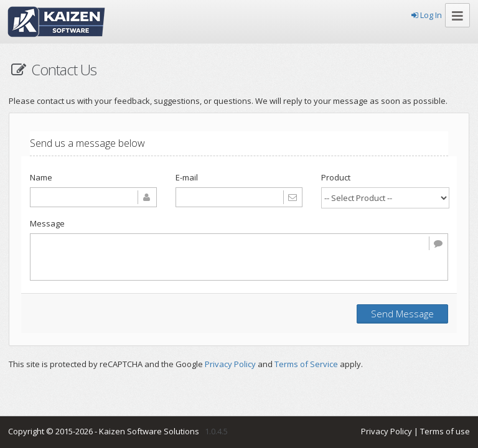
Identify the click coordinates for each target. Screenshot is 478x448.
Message (47, 223)
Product (336, 177)
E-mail (187, 177)
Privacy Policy (230, 364)
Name (41, 177)
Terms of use (445, 431)
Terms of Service (306, 364)
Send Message (402, 314)
